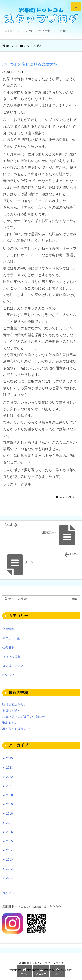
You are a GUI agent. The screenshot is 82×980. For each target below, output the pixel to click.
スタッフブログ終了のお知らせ (24, 717)
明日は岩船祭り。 (14, 704)
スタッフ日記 (32, 46)
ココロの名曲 (11, 656)
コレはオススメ (13, 666)
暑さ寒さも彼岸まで (16, 729)
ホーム (10, 46)
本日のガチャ (11, 710)
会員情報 (8, 629)
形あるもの (10, 723)
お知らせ (8, 675)
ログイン (8, 893)
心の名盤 (8, 647)
